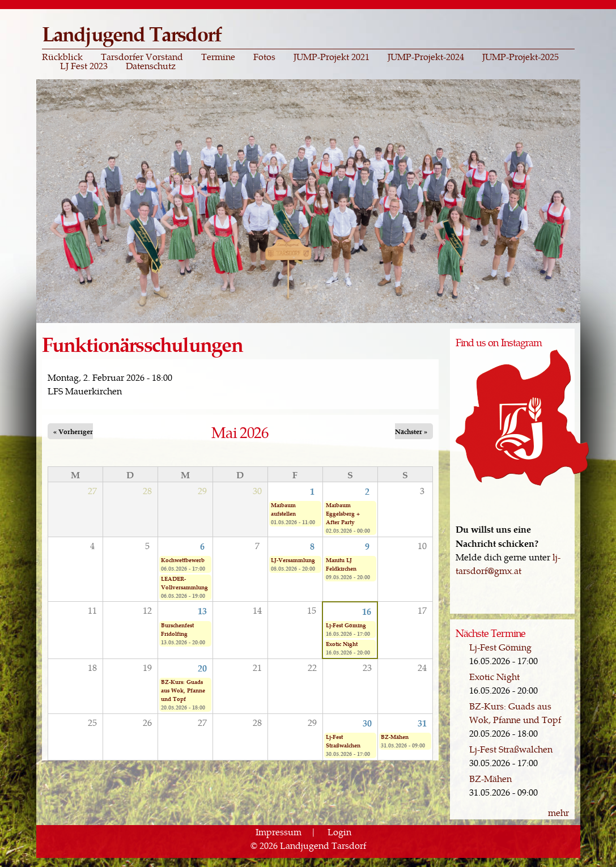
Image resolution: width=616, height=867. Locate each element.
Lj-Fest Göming (346, 625)
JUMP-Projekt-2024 (426, 57)
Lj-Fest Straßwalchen (343, 741)
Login (339, 832)
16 (367, 611)
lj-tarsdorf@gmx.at (508, 564)
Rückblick (62, 57)
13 (202, 610)
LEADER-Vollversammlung (184, 583)
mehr (558, 812)
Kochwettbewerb (183, 560)
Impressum (279, 832)
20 (202, 668)
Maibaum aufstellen (283, 509)
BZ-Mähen (395, 737)
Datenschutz (151, 66)
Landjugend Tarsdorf (132, 33)
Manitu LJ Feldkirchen (341, 564)
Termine (218, 57)
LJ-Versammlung (293, 560)
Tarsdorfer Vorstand (142, 57)
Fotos (264, 57)
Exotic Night (342, 644)
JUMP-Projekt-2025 (521, 57)
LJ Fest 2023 (84, 66)
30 (367, 722)
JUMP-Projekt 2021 (332, 57)
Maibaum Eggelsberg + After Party (343, 513)
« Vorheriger (73, 431)
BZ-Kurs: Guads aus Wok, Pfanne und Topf (183, 690)
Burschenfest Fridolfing (177, 629)
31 (422, 722)
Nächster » (411, 431)
